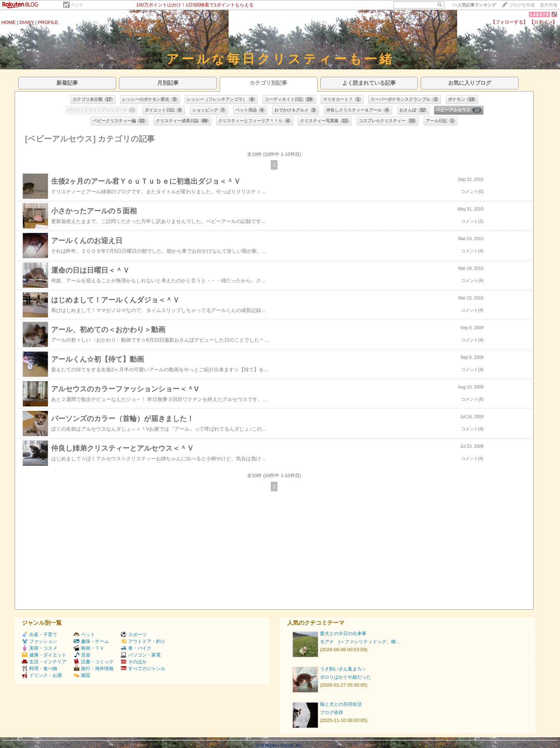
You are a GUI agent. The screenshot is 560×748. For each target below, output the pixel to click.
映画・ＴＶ (89, 648)
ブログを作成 (522, 5)
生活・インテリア (44, 662)
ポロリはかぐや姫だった (346, 677)
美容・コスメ (39, 648)
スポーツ (134, 635)
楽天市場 (549, 5)
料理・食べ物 (39, 668)
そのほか (134, 662)
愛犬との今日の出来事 (343, 633)
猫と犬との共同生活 (341, 704)
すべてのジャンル (143, 668)
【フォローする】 (509, 22)
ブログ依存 (332, 712)
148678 (539, 14)
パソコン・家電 (141, 655)
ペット (77, 5)
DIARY (27, 22)
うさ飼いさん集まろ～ (343, 669)
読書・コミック (94, 662)
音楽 (82, 655)
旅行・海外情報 (94, 668)
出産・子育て (39, 635)
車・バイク (136, 648)
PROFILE (48, 22)
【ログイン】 (543, 22)
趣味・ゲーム (91, 641)
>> (474, 5)
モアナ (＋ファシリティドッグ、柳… (360, 642)
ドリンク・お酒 (42, 675)
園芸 (82, 675)
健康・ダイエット (44, 655)
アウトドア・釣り (143, 641)
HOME (9, 22)
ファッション (39, 641)
